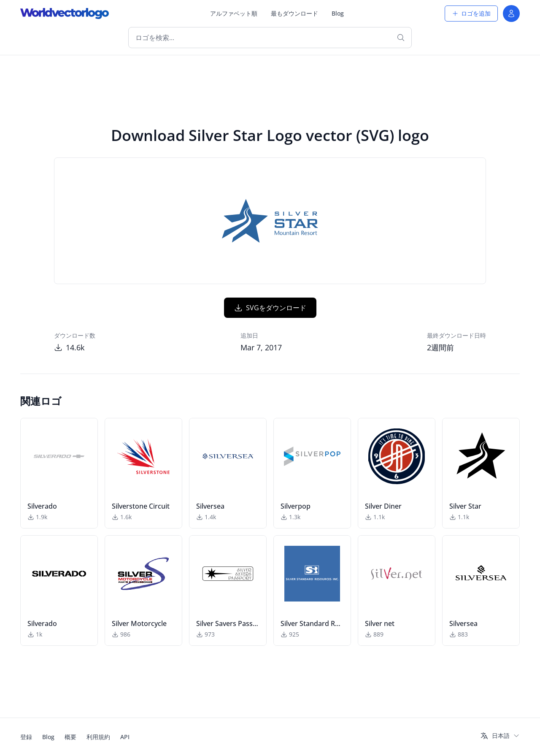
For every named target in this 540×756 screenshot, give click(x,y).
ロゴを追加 (471, 13)
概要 (70, 737)
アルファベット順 (234, 13)
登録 (26, 737)
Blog (338, 13)
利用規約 (98, 737)
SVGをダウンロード (270, 308)
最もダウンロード (294, 13)
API (125, 737)
